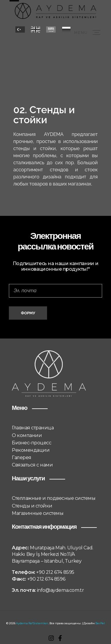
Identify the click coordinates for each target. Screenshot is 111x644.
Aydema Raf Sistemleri (32, 623)
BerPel (100, 623)
